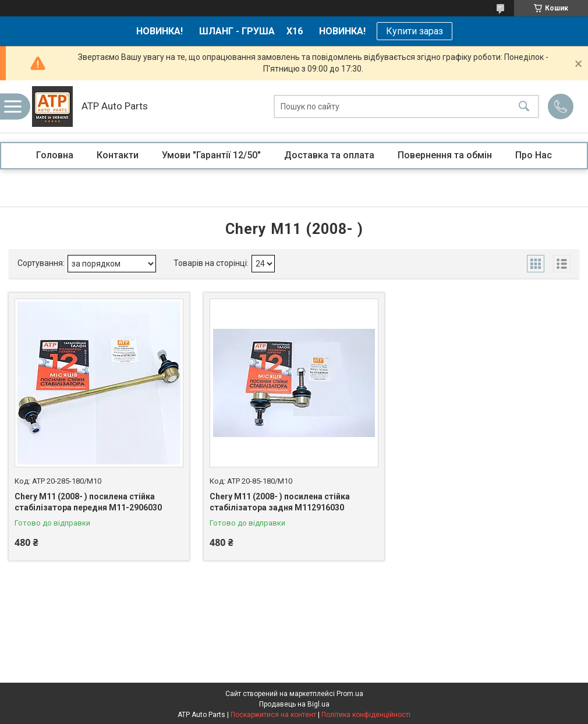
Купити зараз (415, 31)
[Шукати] (524, 107)
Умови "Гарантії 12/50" (211, 155)
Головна (55, 155)
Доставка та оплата (329, 155)
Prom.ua (350, 694)
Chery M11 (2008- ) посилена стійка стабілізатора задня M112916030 (280, 502)
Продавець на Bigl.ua (294, 704)
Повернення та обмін (445, 155)
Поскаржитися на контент (273, 715)
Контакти (118, 155)
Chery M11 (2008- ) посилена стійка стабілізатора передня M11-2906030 (88, 502)
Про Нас (534, 155)
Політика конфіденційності (366, 715)
